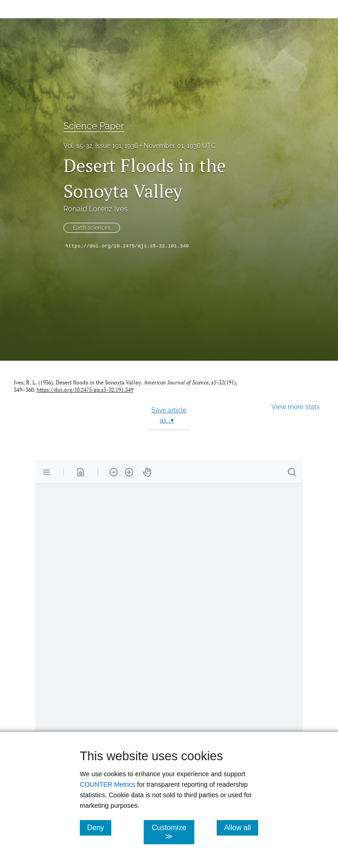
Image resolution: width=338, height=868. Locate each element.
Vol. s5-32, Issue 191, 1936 (101, 146)
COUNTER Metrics (108, 784)
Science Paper (94, 126)
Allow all (241, 827)
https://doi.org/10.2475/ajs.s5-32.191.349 (127, 246)
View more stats (296, 407)
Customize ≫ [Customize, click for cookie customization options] (173, 832)
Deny (99, 827)
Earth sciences (92, 228)
